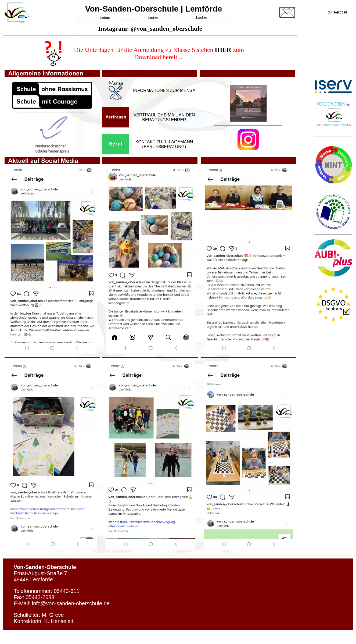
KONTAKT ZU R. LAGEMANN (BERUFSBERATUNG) (164, 144)
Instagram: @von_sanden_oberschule (150, 29)
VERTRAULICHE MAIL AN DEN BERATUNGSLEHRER (164, 117)
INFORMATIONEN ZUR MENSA (164, 90)
